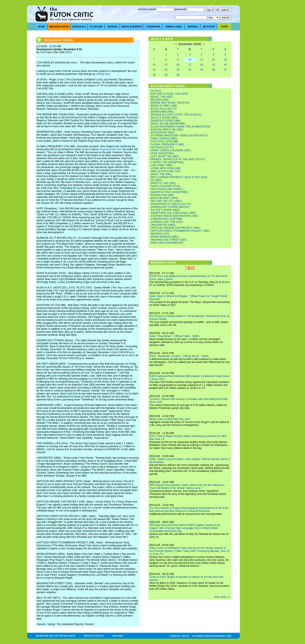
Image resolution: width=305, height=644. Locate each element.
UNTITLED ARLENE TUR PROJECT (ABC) (175, 228)
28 (154, 75)
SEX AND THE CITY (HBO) (166, 201)
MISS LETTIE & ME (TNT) (166, 171)
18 (201, 65)
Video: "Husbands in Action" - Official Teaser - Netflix (179, 356)
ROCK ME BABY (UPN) (164, 198)
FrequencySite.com (110, 149)
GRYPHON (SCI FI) (162, 147)
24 (190, 70)
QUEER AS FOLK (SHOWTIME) (169, 192)
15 (166, 65)
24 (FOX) (156, 91)
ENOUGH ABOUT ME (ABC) (167, 130)
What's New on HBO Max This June (170, 419)
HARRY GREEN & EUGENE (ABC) (171, 150)
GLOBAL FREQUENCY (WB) (167, 144)
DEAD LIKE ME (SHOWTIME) (168, 124)
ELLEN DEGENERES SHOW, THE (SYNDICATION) (180, 127)
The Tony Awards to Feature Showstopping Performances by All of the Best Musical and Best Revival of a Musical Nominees (189, 510)
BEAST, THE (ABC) (162, 97)
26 (213, 70)
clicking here (103, 74)
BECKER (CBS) (160, 100)
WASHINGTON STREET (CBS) (169, 240)
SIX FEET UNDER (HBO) (165, 210)
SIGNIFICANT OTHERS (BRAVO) (170, 207)
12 (213, 60)
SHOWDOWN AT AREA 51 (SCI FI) (171, 204)
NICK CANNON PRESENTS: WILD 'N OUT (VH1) (179, 177)
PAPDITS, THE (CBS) (163, 183)
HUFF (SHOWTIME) (162, 153)
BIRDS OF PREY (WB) (164, 106)
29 (166, 75)
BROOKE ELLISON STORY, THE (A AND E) (176, 115)
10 (190, 60)
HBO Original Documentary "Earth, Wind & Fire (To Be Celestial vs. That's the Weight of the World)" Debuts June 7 (187, 487)
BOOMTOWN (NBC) (162, 112)
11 (201, 60)
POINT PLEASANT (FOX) (165, 186)
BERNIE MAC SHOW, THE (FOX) (170, 103)
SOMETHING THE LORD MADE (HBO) (173, 213)
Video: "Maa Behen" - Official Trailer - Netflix (174, 336)
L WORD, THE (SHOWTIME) (167, 162)
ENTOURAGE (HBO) (163, 133)
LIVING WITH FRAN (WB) (166, 168)
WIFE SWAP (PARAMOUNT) (167, 243)
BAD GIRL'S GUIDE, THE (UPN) (169, 94)
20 (225, 65)
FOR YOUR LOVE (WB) (164, 141)
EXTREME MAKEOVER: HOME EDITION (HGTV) (179, 136)
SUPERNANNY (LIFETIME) (166, 219)
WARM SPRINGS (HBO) (165, 237)
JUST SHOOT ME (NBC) (165, 156)
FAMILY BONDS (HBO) (164, 139)
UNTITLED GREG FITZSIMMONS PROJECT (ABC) (180, 231)
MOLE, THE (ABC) (161, 174)
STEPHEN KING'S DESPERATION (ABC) (175, 216)
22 (166, 70)
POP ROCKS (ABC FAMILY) (167, 189)
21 (154, 70)
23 (178, 70)
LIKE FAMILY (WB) (162, 165)
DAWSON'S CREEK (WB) (165, 121)
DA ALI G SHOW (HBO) (164, 118)
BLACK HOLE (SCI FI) (164, 109)
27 (225, 70)
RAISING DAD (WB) (162, 195)
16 (178, 65)
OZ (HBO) (156, 180)
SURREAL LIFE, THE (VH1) (167, 222)
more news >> (222, 597)
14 (154, 65)
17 (190, 65)
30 (178, 75)
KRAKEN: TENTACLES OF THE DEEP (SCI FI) (178, 159)
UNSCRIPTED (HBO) (163, 225)
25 (201, 70)
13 (225, 60)
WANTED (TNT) (160, 234)
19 (213, 65)
